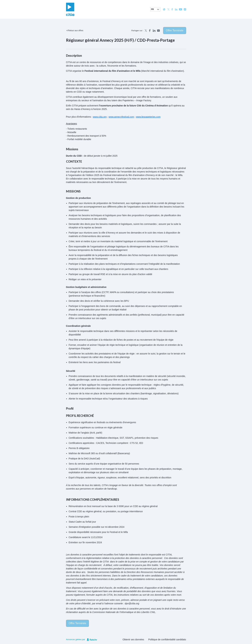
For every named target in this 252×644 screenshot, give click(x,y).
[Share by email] (158, 31)
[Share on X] (145, 31)
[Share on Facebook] (150, 31)
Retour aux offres (75, 31)
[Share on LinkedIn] (154, 31)
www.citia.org (100, 117)
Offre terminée (175, 30)
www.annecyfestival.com (121, 117)
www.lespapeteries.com (148, 117)
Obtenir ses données (133, 639)
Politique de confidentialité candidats (167, 639)
